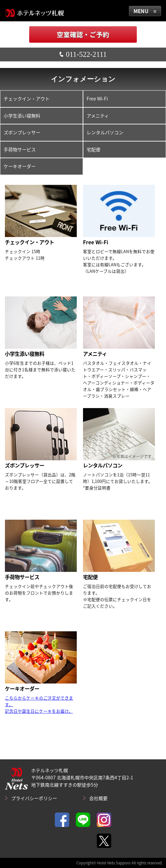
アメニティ (98, 116)
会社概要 (98, 798)
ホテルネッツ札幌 (34, 11)
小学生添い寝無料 (22, 116)
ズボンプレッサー (22, 132)
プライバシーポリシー (34, 798)
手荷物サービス (20, 149)
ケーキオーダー (20, 166)
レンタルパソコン (105, 132)
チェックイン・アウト (27, 98)
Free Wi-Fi (97, 98)
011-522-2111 (83, 54)
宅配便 (93, 149)
